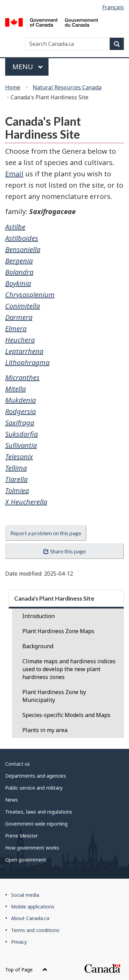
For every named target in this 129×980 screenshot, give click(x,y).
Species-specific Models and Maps (66, 715)
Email (14, 174)
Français (113, 7)
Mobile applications (33, 907)
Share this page (64, 551)
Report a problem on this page (46, 533)
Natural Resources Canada (67, 87)
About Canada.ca (30, 918)
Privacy (19, 942)
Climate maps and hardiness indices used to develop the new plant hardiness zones (69, 669)
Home (13, 87)
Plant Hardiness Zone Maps (58, 631)
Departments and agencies (36, 776)
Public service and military (34, 788)
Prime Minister (21, 836)
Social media (25, 895)
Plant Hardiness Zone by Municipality (54, 696)
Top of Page (26, 970)
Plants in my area (45, 730)
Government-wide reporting (36, 824)
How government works (32, 848)
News (12, 800)
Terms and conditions (35, 930)
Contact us (18, 764)
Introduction (39, 616)
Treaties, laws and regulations (39, 812)
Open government (26, 860)
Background (38, 646)
